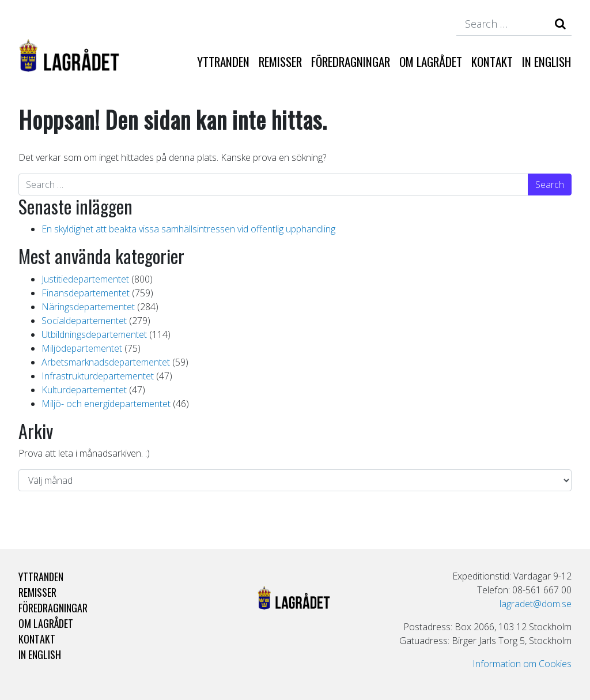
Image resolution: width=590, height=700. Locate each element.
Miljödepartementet (82, 348)
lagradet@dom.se (536, 604)
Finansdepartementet (86, 293)
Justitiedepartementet (85, 279)
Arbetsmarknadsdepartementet (106, 362)
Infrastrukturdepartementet (98, 376)
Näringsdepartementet (88, 307)
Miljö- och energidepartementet (106, 404)
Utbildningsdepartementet (94, 334)
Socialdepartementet (84, 321)
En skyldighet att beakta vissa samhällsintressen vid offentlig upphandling (188, 229)
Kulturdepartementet (84, 390)
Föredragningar (351, 61)
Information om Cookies (522, 664)
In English (546, 61)
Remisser (280, 61)
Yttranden (223, 61)
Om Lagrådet (431, 61)
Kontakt (492, 61)
